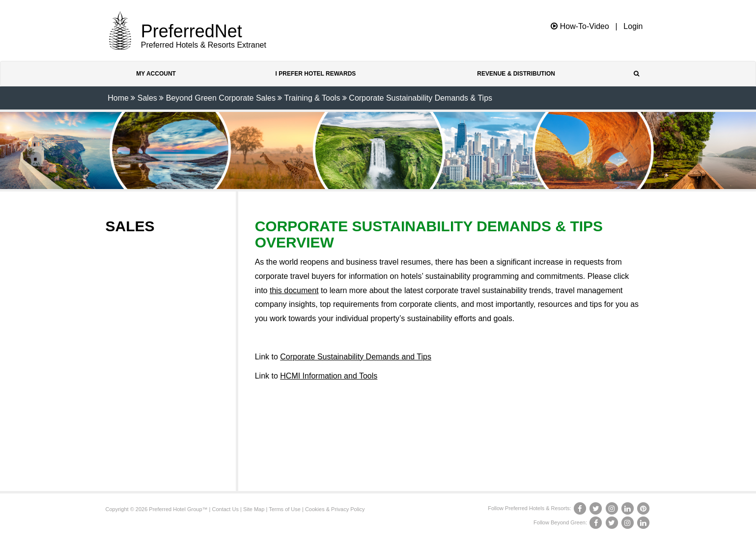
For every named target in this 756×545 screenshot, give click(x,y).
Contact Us (225, 509)
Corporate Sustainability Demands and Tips (356, 357)
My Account (156, 74)
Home (118, 98)
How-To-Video (580, 26)
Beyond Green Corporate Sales (221, 98)
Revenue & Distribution (516, 74)
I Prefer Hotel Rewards (316, 74)
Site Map (254, 509)
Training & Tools (312, 98)
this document (294, 290)
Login (633, 27)
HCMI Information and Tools (329, 376)
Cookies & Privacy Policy (335, 509)
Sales (147, 98)
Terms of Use (285, 509)
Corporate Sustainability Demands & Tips (420, 98)
